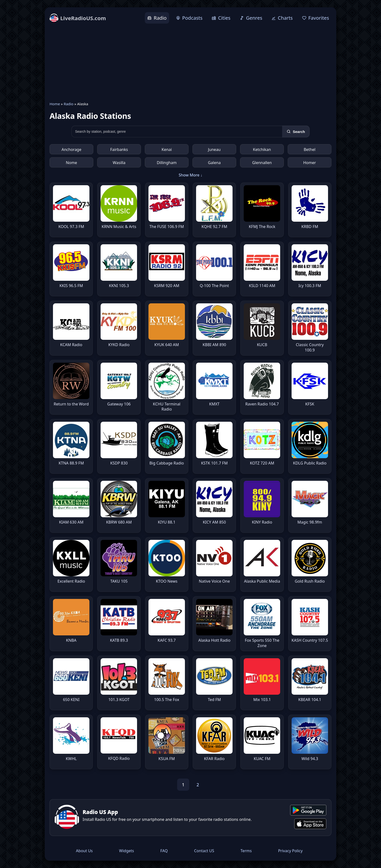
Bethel (310, 149)
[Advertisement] (190, 62)
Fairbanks (119, 149)
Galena (214, 163)
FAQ (164, 851)
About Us (84, 851)
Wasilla (119, 163)
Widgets (126, 851)
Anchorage (71, 149)
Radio (69, 104)
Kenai (167, 149)
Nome (71, 163)
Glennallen (262, 163)
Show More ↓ (190, 175)
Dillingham (167, 163)
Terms (246, 851)
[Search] (296, 132)
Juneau (214, 149)
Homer (310, 163)
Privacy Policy (290, 851)
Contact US (204, 851)
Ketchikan (262, 149)
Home (55, 104)
